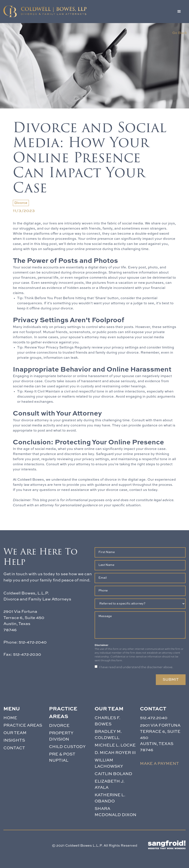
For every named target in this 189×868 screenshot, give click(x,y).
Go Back (180, 33)
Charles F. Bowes (107, 721)
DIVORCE (59, 726)
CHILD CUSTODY (67, 747)
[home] (45, 11)
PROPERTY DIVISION (61, 736)
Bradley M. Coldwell (108, 735)
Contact (14, 748)
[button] (179, 12)
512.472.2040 (154, 718)
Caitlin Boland (113, 774)
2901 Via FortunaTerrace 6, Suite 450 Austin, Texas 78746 (160, 738)
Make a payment (159, 764)
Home (10, 718)
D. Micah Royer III (115, 753)
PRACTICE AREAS (23, 725)
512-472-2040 (33, 642)
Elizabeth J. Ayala (109, 785)
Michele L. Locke (115, 745)
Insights (14, 740)
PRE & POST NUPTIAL (62, 757)
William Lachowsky (109, 763)
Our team (15, 733)
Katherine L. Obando (110, 798)
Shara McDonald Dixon (115, 812)
